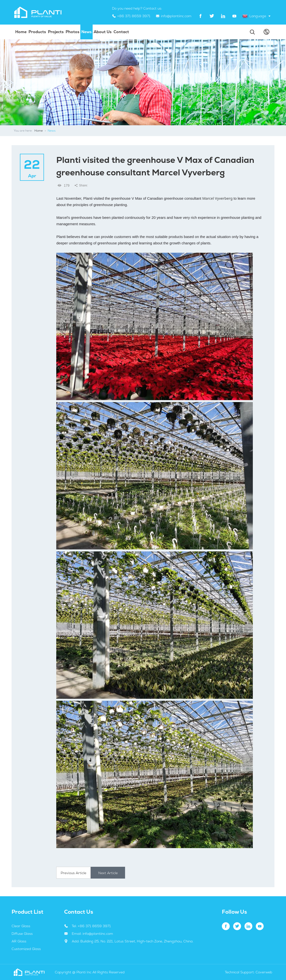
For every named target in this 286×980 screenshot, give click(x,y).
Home (21, 32)
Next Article (108, 873)
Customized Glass (26, 949)
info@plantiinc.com (176, 16)
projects (56, 32)
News (86, 32)
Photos (72, 32)
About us (103, 32)
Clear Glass (21, 926)
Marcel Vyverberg (217, 198)
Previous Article (73, 873)
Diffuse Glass (22, 934)
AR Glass (19, 941)
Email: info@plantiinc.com (92, 934)
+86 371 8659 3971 (134, 16)
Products (37, 32)
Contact (121, 32)
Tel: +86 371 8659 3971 (91, 926)
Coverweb (264, 972)
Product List (27, 912)
